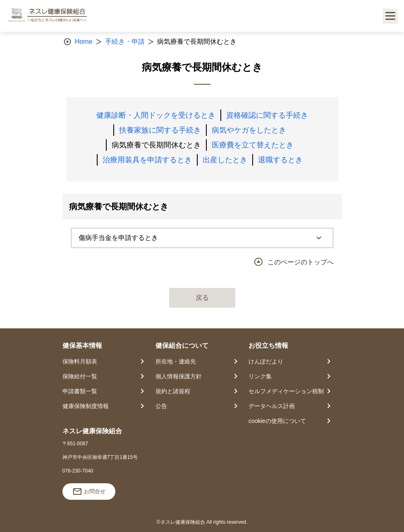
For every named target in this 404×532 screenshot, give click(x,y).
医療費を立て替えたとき (253, 145)
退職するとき (280, 160)
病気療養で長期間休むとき (156, 145)
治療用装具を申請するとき (147, 160)
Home (84, 42)
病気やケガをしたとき (249, 130)
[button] (202, 238)
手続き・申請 (125, 42)
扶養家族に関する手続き (160, 130)
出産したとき (225, 160)
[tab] (202, 238)
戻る (202, 298)
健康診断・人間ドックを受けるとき (156, 115)
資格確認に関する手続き (267, 115)
